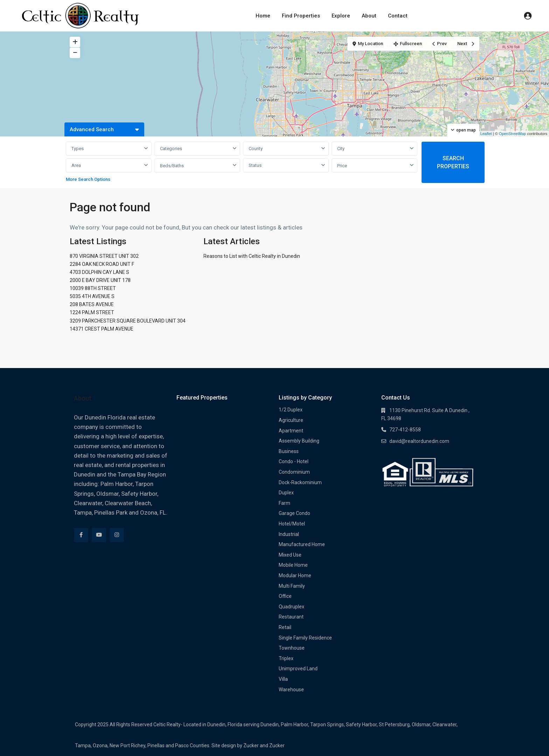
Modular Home (295, 575)
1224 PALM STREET (92, 312)
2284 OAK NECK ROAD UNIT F (102, 264)
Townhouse (292, 648)
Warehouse (291, 690)
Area (76, 165)
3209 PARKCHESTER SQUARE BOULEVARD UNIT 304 (128, 321)
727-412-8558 (405, 430)
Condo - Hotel (294, 461)
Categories (171, 149)
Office (285, 596)
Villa (283, 679)
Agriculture (291, 420)
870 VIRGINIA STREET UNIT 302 (104, 256)
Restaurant (291, 617)
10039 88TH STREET (93, 288)
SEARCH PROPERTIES (453, 162)
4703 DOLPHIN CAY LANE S (99, 272)
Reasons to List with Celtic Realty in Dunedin (252, 256)
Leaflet (484, 134)
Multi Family (292, 586)
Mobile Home (293, 565)
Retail (285, 627)
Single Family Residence (305, 638)
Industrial (289, 534)
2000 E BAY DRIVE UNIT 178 (100, 280)
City (341, 149)
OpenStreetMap (513, 134)
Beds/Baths (172, 166)
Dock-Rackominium (300, 482)
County (256, 149)
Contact (398, 16)
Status (255, 165)
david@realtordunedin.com (419, 441)
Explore (341, 16)
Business (289, 451)
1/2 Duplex (291, 410)
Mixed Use (290, 555)
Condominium (294, 472)
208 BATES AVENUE (92, 304)
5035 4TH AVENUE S (92, 296)
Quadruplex (291, 607)
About (369, 16)
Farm (284, 503)
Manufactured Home (302, 544)
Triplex (286, 658)
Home (263, 16)
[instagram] (117, 535)
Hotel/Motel (292, 524)
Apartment (291, 431)
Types (78, 149)
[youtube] (99, 535)
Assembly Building (299, 441)
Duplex (286, 493)
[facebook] (81, 535)
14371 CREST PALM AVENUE (102, 329)
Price (342, 166)
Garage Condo (294, 513)
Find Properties (301, 16)
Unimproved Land (298, 669)
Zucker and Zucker (264, 746)
